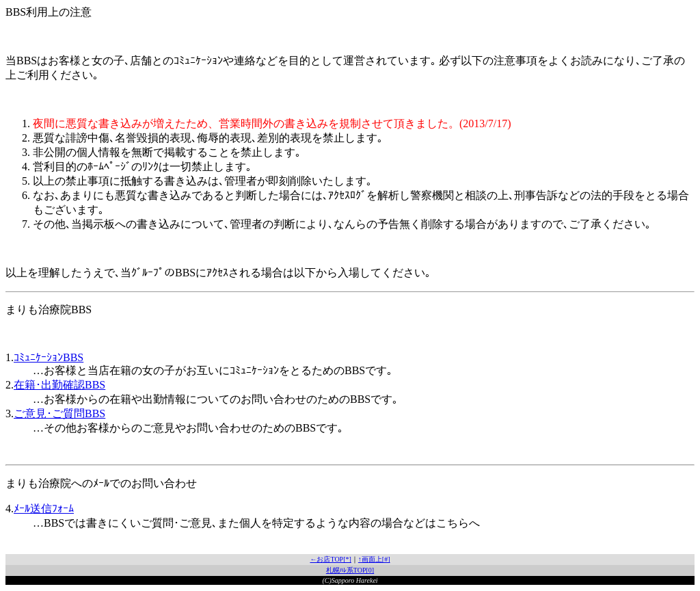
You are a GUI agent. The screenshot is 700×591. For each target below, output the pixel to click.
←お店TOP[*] (330, 559)
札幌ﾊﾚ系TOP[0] (350, 570)
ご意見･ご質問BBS (59, 413)
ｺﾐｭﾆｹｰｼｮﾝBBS (49, 357)
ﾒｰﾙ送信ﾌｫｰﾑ (44, 509)
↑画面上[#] (374, 559)
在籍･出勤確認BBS (59, 385)
